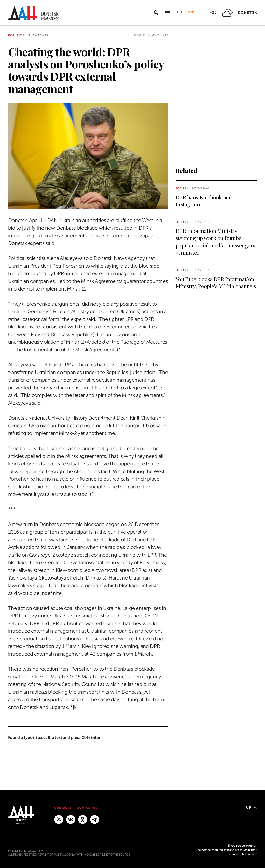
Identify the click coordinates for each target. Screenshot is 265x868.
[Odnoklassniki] (83, 819)
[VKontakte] (71, 819)
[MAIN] (95, 819)
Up (252, 808)
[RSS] (59, 819)
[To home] (33, 13)
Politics (17, 35)
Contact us (87, 808)
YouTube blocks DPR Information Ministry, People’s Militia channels (216, 282)
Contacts (63, 808)
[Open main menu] (168, 13)
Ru (179, 12)
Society (182, 188)
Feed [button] (191, 12)
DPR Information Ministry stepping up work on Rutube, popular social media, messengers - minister (215, 242)
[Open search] (156, 13)
